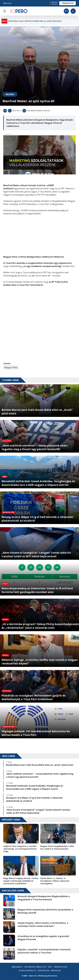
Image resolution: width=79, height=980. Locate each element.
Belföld (10, 94)
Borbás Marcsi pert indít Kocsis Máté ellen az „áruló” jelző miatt (35, 21)
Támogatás (68, 3)
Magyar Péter (11, 367)
